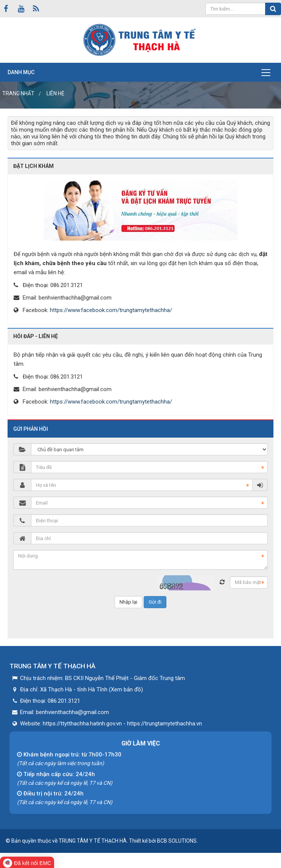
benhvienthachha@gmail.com (75, 298)
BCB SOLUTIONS (177, 841)
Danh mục (21, 72)
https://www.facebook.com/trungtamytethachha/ (111, 310)
